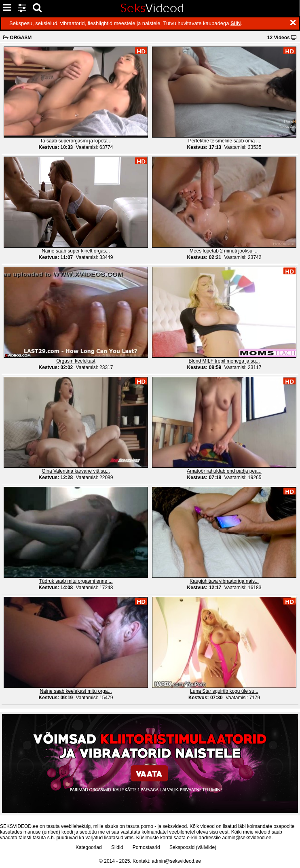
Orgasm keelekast (76, 361)
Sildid (117, 847)
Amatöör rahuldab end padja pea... (224, 471)
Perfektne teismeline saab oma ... (224, 141)
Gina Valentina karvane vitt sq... (76, 471)
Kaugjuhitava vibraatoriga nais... (224, 581)
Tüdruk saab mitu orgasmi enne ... (76, 581)
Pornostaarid (146, 847)
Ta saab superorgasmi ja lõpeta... (76, 141)
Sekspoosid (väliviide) (193, 847)
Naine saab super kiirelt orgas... (76, 251)
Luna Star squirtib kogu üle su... (224, 691)
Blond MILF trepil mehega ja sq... (224, 361)
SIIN (236, 23)
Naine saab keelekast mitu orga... (76, 691)
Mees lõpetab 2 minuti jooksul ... (224, 251)
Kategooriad (89, 847)
